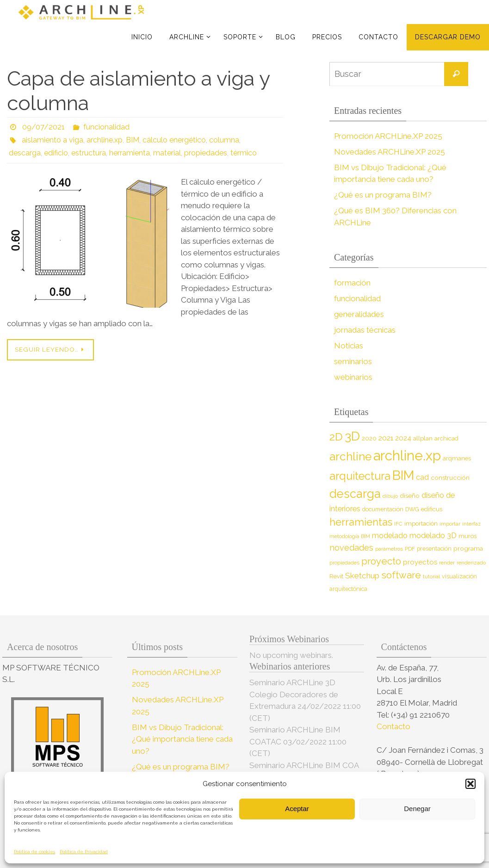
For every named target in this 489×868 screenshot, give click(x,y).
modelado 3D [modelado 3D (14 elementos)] (433, 536)
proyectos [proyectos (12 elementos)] (420, 562)
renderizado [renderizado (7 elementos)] (471, 563)
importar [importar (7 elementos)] (450, 524)
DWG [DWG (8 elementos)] (412, 509)
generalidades (359, 314)
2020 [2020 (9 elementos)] (369, 438)
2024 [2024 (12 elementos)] (403, 438)
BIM (133, 140)
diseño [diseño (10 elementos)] (410, 496)
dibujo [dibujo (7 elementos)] (390, 496)
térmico (244, 153)
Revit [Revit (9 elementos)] (336, 576)
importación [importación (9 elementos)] (421, 524)
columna (224, 140)
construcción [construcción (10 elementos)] (450, 477)
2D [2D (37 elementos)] (336, 437)
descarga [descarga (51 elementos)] (355, 494)
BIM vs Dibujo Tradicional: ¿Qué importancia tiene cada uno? (182, 739)
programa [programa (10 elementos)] (468, 548)
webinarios (353, 377)
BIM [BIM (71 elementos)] (403, 475)
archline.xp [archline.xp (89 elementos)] (407, 456)
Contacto (394, 726)
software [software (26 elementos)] (401, 575)
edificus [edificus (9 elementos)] (432, 509)
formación (352, 283)
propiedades (206, 153)
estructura (89, 153)
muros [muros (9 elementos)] (467, 536)
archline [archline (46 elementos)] (350, 456)
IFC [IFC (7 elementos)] (398, 524)
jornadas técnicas (365, 330)
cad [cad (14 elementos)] (422, 477)
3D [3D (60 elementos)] (352, 436)
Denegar (417, 809)
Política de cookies (34, 852)
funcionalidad (106, 127)
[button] (470, 784)
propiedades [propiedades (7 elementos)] (344, 563)
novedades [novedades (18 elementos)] (351, 548)
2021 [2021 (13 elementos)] (386, 438)
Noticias (349, 346)
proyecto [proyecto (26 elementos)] (381, 561)
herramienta (130, 153)
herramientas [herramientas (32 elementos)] (361, 522)
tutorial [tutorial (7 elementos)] (431, 577)
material (167, 153)
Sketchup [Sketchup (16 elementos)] (362, 576)
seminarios (353, 361)
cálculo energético (174, 140)
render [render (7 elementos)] (447, 563)
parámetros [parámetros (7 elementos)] (389, 549)
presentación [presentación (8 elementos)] (434, 549)
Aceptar (297, 809)
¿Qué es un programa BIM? (383, 195)
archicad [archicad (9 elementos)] (446, 438)
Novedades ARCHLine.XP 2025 (390, 152)
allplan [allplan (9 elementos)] (423, 438)
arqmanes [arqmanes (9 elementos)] (457, 458)
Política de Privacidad (84, 852)
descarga (25, 153)
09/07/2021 (43, 127)
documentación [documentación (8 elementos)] (383, 509)
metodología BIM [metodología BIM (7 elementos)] (350, 536)
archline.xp (105, 140)
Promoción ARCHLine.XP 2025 (388, 136)
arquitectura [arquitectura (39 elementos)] (360, 476)
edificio (56, 153)
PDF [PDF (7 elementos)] (410, 549)
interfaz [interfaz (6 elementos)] (471, 524)
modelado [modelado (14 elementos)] (390, 536)
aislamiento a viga (53, 140)
